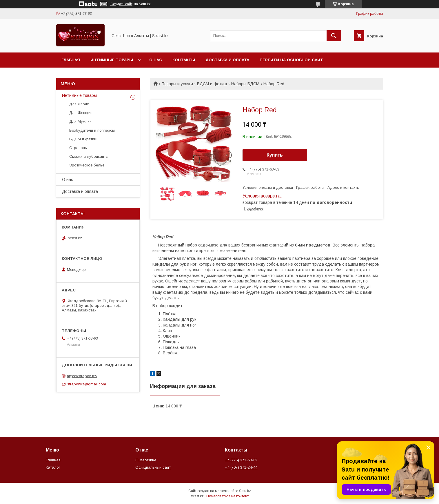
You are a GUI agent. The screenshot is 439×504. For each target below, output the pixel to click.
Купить (275, 155)
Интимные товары (112, 60)
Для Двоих (79, 104)
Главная (71, 60)
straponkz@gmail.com (87, 384)
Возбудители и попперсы (92, 130)
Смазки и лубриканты (89, 156)
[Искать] (334, 36)
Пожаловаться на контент (227, 496)
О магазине (146, 460)
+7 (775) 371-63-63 (241, 460)
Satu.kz (245, 491)
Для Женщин (81, 113)
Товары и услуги (177, 84)
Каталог (53, 467)
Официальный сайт (153, 467)
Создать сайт (121, 4)
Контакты (184, 60)
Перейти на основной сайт (291, 60)
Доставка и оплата (227, 60)
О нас (156, 60)
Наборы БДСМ (245, 84)
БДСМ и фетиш (212, 84)
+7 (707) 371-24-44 (241, 467)
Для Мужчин (80, 121)
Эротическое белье (87, 165)
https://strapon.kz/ (82, 376)
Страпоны (78, 148)
